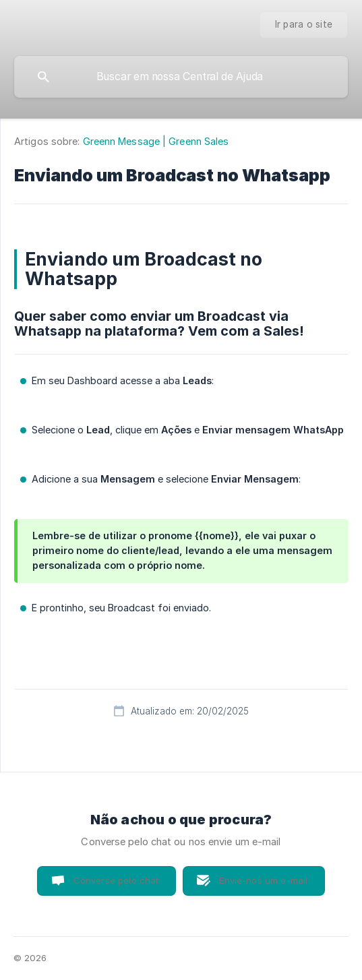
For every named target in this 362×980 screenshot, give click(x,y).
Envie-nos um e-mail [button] (263, 880)
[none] (304, 25)
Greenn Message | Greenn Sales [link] (156, 141)
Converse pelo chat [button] (116, 880)
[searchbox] (181, 77)
